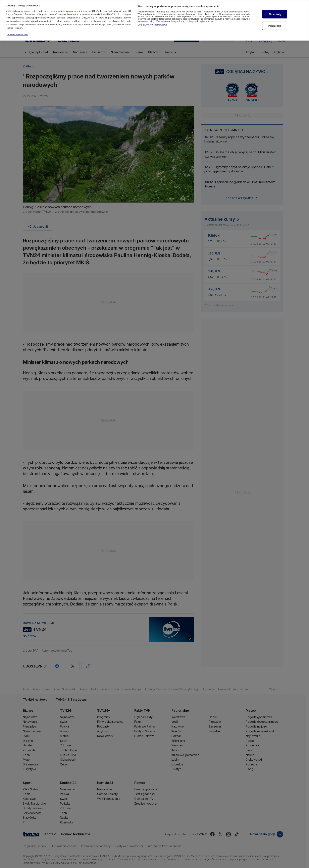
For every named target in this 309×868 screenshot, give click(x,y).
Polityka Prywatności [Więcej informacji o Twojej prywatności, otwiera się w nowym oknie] (18, 33)
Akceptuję (275, 12)
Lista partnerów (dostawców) (152, 22)
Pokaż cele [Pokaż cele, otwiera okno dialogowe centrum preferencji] (275, 24)
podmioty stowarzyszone (68, 9)
